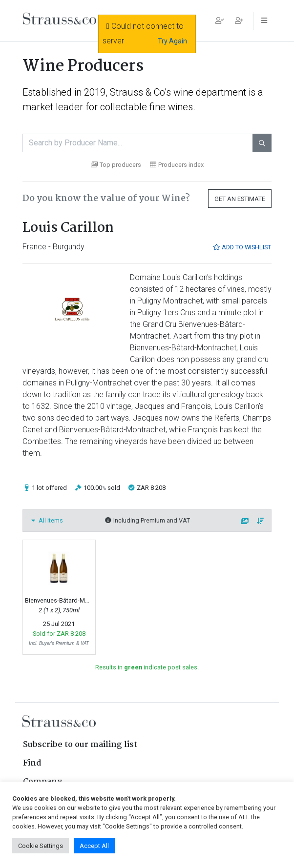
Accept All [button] (94, 846)
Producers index (177, 165)
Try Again (172, 41)
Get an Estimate (240, 199)
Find (32, 763)
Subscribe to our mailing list (80, 745)
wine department (210, 92)
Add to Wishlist (242, 247)
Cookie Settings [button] (41, 846)
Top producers (116, 165)
